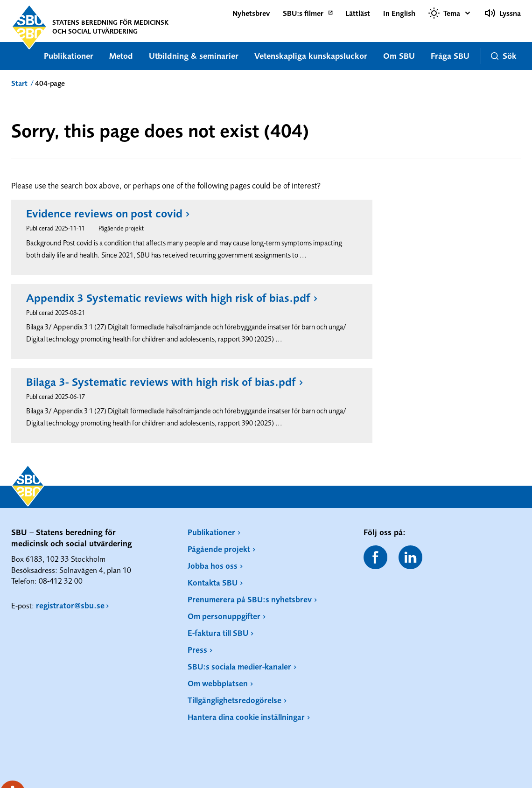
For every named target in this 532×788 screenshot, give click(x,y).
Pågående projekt (219, 549)
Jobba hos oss (213, 566)
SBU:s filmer (303, 13)
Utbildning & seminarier (194, 56)
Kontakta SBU (213, 582)
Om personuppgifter (224, 616)
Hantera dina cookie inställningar (246, 717)
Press (197, 650)
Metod (121, 56)
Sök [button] (504, 56)
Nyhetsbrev (251, 13)
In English (399, 13)
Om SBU (399, 56)
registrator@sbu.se (70, 605)
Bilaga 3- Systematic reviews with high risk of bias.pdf (161, 382)
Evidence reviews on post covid (104, 214)
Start (19, 83)
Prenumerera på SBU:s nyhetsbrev (250, 599)
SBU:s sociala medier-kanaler (239, 666)
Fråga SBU (450, 56)
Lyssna (503, 13)
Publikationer (69, 56)
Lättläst (358, 13)
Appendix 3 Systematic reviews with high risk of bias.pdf (168, 298)
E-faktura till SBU (218, 633)
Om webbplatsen (218, 683)
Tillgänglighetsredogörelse (234, 700)
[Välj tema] (450, 13)
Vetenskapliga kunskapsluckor (311, 56)
